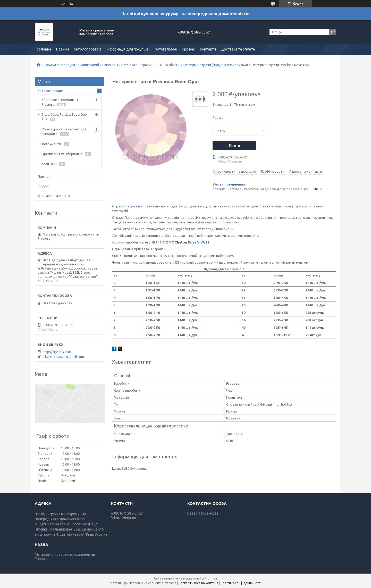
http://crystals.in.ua (57, 352)
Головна (44, 49)
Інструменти (51, 144)
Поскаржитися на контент (198, 583)
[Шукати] (333, 32)
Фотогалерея (165, 49)
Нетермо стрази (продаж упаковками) (216, 65)
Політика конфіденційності (241, 583)
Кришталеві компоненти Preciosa (107, 65)
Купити (234, 145)
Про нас (188, 49)
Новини (62, 49)
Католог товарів (88, 49)
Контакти (208, 49)
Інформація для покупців (128, 49)
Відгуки (43, 186)
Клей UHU (49, 164)
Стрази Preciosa (125, 206)
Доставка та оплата (238, 49)
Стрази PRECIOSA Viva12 (159, 65)
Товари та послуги (59, 65)
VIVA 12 (203, 242)
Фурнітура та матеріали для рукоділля (64, 131)
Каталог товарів (51, 91)
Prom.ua (211, 578)
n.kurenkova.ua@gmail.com (63, 357)
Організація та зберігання (62, 154)
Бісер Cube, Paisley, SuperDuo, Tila (65, 117)
